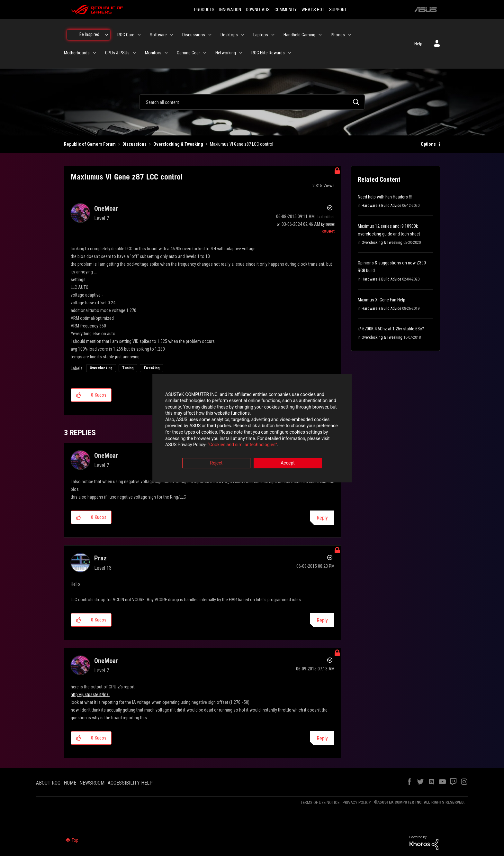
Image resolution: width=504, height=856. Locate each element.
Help (418, 44)
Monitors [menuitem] (153, 53)
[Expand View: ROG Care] (139, 35)
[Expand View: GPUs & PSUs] (134, 53)
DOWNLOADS (258, 10)
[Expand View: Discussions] (210, 35)
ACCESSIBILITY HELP (130, 783)
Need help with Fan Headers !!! (385, 197)
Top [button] (75, 840)
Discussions (135, 144)
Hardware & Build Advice (381, 206)
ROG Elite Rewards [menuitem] (268, 53)
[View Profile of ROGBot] (328, 231)
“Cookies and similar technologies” (210, 446)
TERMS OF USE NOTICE (320, 802)
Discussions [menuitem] (194, 35)
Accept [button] (288, 464)
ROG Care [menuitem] (126, 35)
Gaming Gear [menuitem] (188, 53)
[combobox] (252, 102)
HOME (70, 783)
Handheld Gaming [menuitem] (299, 35)
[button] (79, 395)
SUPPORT (338, 10)
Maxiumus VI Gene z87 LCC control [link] (242, 144)
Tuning (128, 368)
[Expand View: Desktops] (243, 35)
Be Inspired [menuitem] (89, 34)
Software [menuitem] (158, 35)
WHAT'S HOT (313, 10)
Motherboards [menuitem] (77, 53)
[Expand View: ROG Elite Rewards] (290, 53)
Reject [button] (216, 464)
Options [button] (428, 144)
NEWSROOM (92, 783)
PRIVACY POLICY (357, 802)
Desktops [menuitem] (229, 35)
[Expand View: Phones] (350, 35)
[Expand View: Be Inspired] (107, 35)
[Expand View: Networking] (241, 53)
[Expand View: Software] (172, 35)
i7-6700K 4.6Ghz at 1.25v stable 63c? (391, 329)
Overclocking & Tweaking (178, 144)
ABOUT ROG (48, 783)
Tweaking (152, 368)
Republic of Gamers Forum (90, 144)
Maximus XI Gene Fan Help (382, 300)
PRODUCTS (204, 10)
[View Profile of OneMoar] (106, 208)
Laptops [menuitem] (261, 35)
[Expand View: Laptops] (273, 35)
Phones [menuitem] (338, 35)
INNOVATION (230, 10)
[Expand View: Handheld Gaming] (320, 35)
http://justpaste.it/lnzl (90, 695)
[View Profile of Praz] (100, 558)
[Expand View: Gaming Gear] (205, 53)
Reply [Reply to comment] (322, 518)
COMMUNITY (286, 10)
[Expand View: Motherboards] (94, 53)
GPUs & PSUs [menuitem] (117, 53)
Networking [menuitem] (226, 53)
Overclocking (101, 368)
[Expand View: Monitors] (166, 53)
